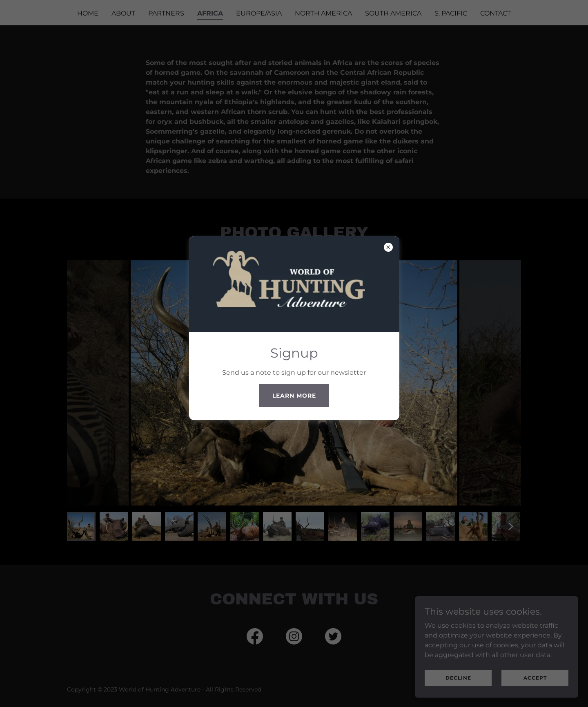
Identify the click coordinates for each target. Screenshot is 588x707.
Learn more (294, 396)
